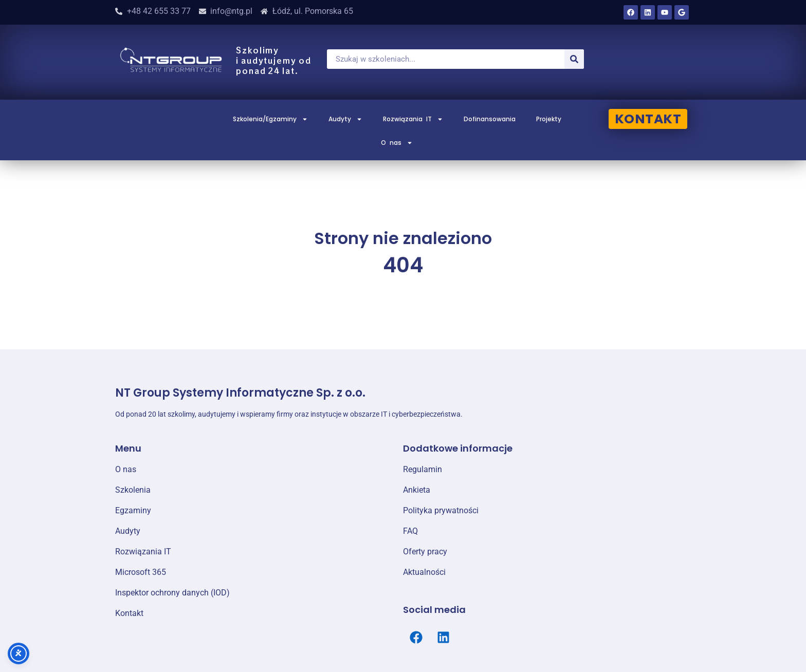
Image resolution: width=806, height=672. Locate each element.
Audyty (345, 119)
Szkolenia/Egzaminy (270, 119)
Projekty (549, 119)
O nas (397, 143)
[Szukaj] (574, 59)
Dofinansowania (490, 119)
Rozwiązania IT (413, 119)
